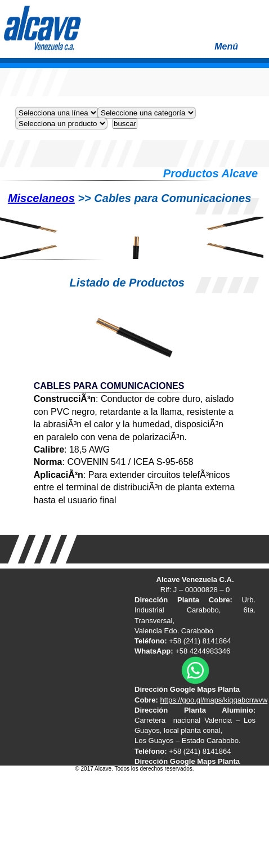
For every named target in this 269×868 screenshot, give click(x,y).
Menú (239, 50)
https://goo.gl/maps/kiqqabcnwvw (214, 700)
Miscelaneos (41, 198)
